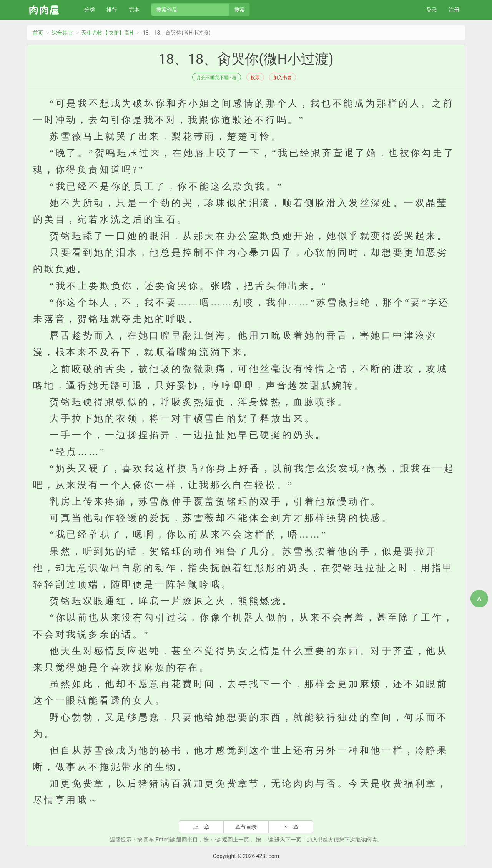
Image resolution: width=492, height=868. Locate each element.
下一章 (291, 827)
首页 (38, 33)
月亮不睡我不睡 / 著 (217, 78)
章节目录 (246, 827)
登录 (432, 10)
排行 (112, 10)
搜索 (239, 10)
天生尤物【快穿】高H (107, 33)
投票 (255, 78)
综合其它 (62, 33)
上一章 (201, 827)
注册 (454, 10)
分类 (90, 10)
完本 (134, 10)
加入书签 (283, 78)
